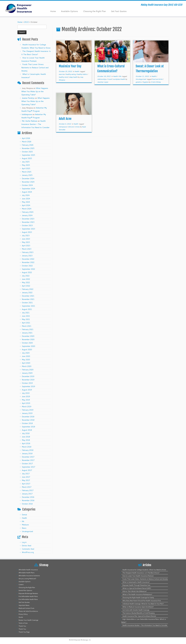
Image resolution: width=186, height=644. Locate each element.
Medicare (25, 525)
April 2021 (26, 323)
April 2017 (26, 484)
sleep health (73, 77)
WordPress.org (28, 552)
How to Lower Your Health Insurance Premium (138, 576)
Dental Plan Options (25, 590)
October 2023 (27, 225)
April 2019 (26, 403)
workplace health (119, 79)
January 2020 (27, 373)
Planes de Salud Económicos (28, 611)
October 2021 (27, 303)
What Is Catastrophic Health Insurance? (136, 582)
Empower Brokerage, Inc (83, 640)
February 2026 (28, 145)
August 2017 (27, 470)
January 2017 (27, 494)
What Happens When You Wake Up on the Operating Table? (35, 91)
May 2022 (26, 282)
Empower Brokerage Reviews (28, 593)
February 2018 (28, 450)
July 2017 (26, 474)
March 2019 (27, 407)
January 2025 (27, 175)
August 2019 (27, 390)
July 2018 (26, 433)
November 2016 (28, 500)
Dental (24, 515)
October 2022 (27, 266)
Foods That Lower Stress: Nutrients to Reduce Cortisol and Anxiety (35, 68)
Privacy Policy (23, 614)
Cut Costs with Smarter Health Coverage (136, 610)
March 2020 (27, 366)
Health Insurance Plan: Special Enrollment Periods (139, 616)
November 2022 (28, 262)
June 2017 (26, 477)
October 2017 (27, 464)
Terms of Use (23, 623)
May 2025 (26, 165)
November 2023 (28, 222)
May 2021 (26, 319)
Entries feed (26, 546)
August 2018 (27, 430)
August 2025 (27, 158)
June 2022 (26, 279)
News (24, 528)
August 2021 (27, 309)
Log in (24, 542)
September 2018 (28, 427)
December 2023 (28, 219)
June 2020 (26, 356)
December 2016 (28, 497)
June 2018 (26, 437)
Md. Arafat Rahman (30, 121)
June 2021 (26, 316)
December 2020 (28, 336)
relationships (102, 79)
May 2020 (26, 360)
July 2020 (26, 353)
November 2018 (28, 420)
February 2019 (28, 410)
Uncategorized (27, 531)
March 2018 (27, 447)
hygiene (146, 82)
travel (110, 79)
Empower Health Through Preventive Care (136, 585)
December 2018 (28, 417)
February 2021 (28, 329)
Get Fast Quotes (119, 11)
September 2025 (28, 155)
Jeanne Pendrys (28, 98)
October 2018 (27, 423)
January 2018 (27, 453)
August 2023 (27, 232)
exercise (62, 74)
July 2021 (26, 313)
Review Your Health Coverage (28, 620)
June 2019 (26, 396)
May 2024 (26, 202)
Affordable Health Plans (27, 573)
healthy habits (82, 74)
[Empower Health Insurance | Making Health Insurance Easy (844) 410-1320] (21, 8)
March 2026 (27, 142)
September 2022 (28, 269)
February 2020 (28, 370)
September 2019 (28, 386)
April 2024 (26, 205)
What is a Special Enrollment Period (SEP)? (137, 588)
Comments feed (28, 549)
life (23, 521)
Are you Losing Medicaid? (27, 579)
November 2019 (28, 380)
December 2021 (28, 296)
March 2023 (27, 249)
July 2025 (26, 162)
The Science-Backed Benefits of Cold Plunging (138, 613)
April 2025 (26, 168)
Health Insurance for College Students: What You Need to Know (144, 570)
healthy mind (63, 77)
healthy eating (71, 74)
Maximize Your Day (70, 66)
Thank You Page (24, 632)
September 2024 (28, 189)
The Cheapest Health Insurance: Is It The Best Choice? (141, 573)
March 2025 (27, 172)
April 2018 (26, 443)
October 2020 (27, 343)
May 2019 (26, 400)
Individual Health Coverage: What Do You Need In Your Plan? (143, 604)
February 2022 (28, 289)
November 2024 (28, 182)
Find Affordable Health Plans (28, 596)
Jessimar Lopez (103, 82)
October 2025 (27, 152)
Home (53, 11)
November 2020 (28, 339)
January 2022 (27, 293)
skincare (71, 127)
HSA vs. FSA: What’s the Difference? (135, 591)
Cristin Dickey (156, 82)
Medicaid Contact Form (26, 608)
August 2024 (27, 192)
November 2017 (28, 460)
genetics (139, 82)
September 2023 (28, 229)
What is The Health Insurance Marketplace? (137, 594)
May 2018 (26, 440)
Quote (21, 617)
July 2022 (26, 276)
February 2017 (28, 490)
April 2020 (26, 363)
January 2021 (27, 333)
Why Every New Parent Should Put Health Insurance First (142, 601)
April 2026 (26, 138)
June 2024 (26, 199)
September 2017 (28, 467)
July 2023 (26, 236)
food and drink (157, 79)
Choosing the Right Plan (94, 11)
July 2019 (26, 393)
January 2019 (27, 413)
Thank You (22, 626)
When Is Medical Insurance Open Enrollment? (138, 607)
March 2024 (27, 209)
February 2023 (28, 252)
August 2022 (27, 272)
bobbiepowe (27, 114)
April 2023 (26, 246)
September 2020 (28, 346)
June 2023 (26, 239)
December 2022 (28, 259)
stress (78, 127)
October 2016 (27, 504)
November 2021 (28, 299)
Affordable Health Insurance (28, 570)
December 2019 (28, 376)
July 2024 (26, 195)
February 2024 (28, 212)
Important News (24, 605)
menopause (63, 127)
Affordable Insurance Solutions (29, 576)
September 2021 (28, 306)
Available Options (69, 11)
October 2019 (27, 383)
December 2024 (28, 179)
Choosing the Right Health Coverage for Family (138, 598)
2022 (26, 22)
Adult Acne (65, 119)
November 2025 (28, 148)
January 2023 (27, 256)
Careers (21, 585)
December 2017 (28, 457)
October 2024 (27, 185)
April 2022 (26, 286)
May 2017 (26, 480)
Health (24, 518)
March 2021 (27, 326)
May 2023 (26, 242)
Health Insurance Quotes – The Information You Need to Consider (35, 124)
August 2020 (27, 350)
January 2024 (27, 215)
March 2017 (27, 487)
